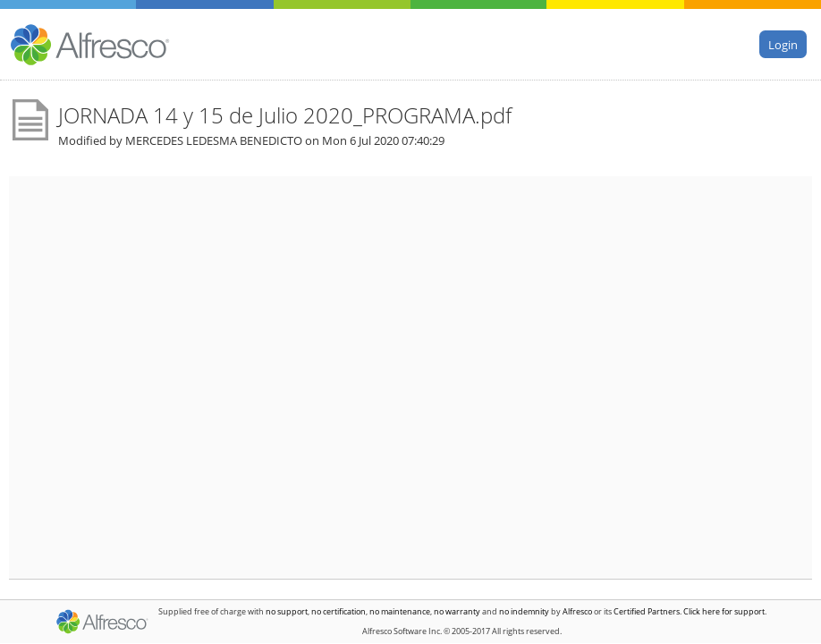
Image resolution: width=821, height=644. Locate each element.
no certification (339, 611)
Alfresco (577, 611)
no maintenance (400, 611)
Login (783, 44)
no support (287, 611)
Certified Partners (647, 611)
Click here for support (724, 611)
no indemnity (524, 611)
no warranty (457, 611)
